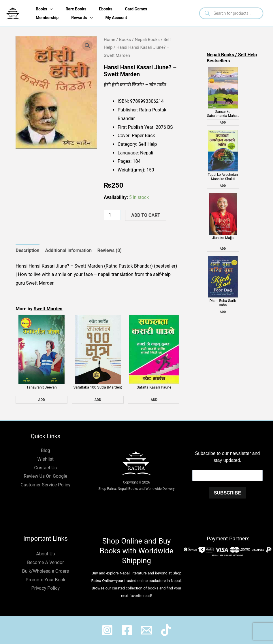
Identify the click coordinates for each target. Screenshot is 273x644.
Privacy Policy (46, 588)
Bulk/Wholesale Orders (45, 571)
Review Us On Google (45, 476)
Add (42, 400)
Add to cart (146, 215)
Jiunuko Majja (223, 238)
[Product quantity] (112, 215)
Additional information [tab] (68, 250)
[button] (87, 46)
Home (110, 40)
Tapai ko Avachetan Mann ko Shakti (223, 177)
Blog (46, 450)
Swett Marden (48, 309)
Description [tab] (27, 250)
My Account (116, 18)
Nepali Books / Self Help (232, 55)
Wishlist (46, 459)
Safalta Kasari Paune (154, 387)
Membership (47, 18)
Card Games (136, 9)
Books (41, 9)
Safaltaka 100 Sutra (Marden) (98, 387)
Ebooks (106, 9)
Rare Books (76, 9)
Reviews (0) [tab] (110, 250)
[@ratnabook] (107, 630)
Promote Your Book (46, 580)
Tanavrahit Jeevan (42, 387)
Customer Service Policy (46, 485)
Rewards (79, 18)
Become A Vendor (46, 562)
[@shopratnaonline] (127, 630)
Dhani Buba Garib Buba (223, 303)
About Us (45, 554)
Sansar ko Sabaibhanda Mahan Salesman (223, 114)
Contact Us (46, 468)
